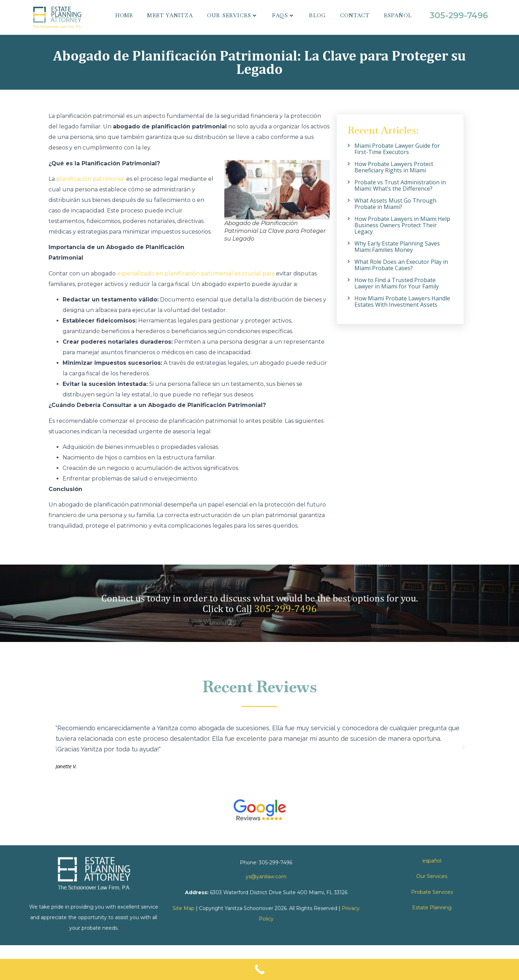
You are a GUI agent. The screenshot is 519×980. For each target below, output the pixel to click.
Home (124, 15)
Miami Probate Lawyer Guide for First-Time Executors (397, 149)
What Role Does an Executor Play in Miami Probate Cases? (401, 265)
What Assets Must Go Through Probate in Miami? (395, 204)
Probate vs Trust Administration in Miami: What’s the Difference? (400, 185)
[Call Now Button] (259, 969)
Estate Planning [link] (432, 908)
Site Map (184, 908)
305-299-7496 (286, 608)
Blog (318, 15)
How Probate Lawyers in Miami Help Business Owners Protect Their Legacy (402, 225)
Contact (355, 15)
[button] (56, 747)
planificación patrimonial (91, 179)
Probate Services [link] (432, 892)
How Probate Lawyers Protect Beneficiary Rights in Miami (394, 167)
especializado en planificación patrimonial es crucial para (196, 273)
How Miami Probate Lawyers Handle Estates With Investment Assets (402, 301)
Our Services (232, 15)
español (398, 15)
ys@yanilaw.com (266, 877)
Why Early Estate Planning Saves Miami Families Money (397, 247)
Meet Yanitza (170, 15)
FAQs (283, 15)
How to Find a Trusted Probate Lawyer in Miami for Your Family (397, 283)
